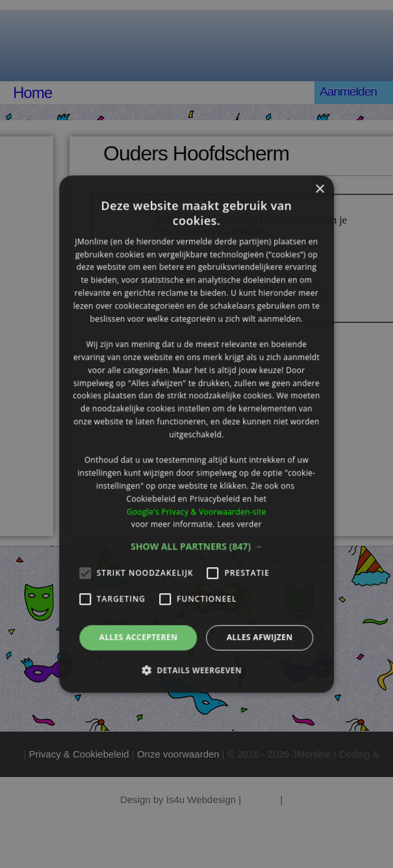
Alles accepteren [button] (139, 637)
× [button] (319, 189)
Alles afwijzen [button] (260, 637)
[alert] (196, 434)
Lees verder (239, 525)
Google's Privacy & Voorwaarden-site (196, 512)
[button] (196, 546)
